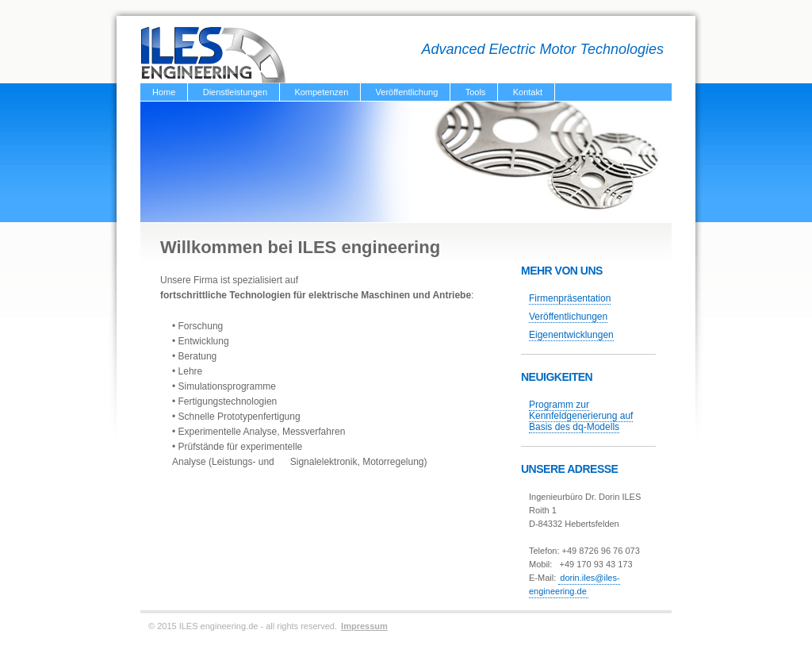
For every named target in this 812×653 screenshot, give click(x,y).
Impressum (364, 626)
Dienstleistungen (235, 92)
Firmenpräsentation (570, 298)
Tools (476, 92)
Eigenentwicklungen (571, 335)
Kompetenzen (321, 92)
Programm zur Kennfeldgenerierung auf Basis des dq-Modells (581, 416)
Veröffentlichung (407, 92)
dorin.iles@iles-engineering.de (575, 584)
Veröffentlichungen (568, 317)
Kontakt (528, 92)
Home (164, 92)
